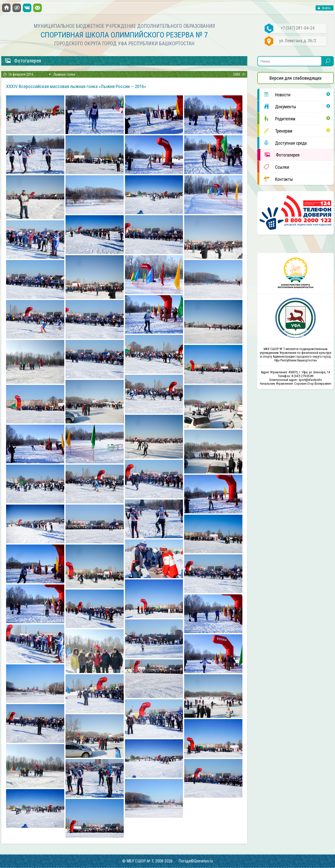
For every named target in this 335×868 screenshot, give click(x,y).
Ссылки (274, 167)
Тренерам (276, 131)
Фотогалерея (280, 155)
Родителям (277, 118)
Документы (278, 106)
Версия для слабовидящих (296, 78)
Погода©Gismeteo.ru (196, 861)
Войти (326, 8)
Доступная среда (283, 143)
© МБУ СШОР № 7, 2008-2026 (147, 861)
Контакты (276, 179)
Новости (275, 94)
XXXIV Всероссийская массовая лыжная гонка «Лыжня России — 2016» (76, 86)
